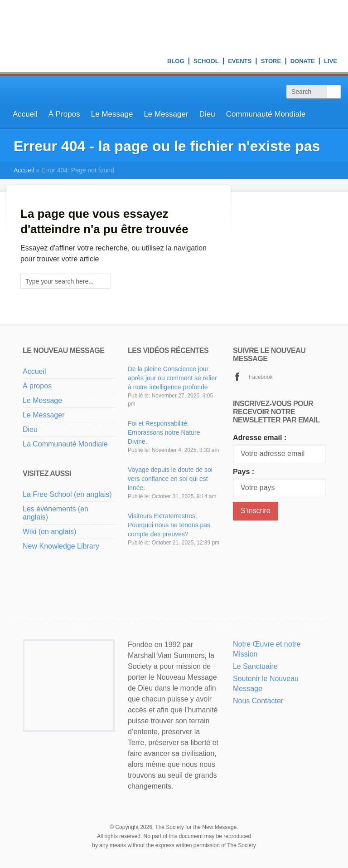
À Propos (64, 114)
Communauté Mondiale (266, 114)
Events (240, 62)
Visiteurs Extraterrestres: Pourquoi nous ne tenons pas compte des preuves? (169, 525)
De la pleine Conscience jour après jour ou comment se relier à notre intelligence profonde (172, 378)
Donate (303, 62)
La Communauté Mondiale (65, 444)
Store (271, 62)
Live (331, 62)
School (206, 62)
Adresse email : (260, 438)
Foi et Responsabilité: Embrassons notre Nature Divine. (164, 432)
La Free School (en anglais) (67, 494)
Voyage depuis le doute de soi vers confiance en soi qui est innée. (170, 479)
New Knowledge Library (61, 546)
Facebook (261, 377)
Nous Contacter (258, 701)
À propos (37, 386)
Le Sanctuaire (255, 666)
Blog (176, 62)
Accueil (25, 114)
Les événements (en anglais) (56, 513)
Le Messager (166, 114)
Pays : (244, 472)
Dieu (207, 114)
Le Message (112, 114)
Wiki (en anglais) (49, 532)
